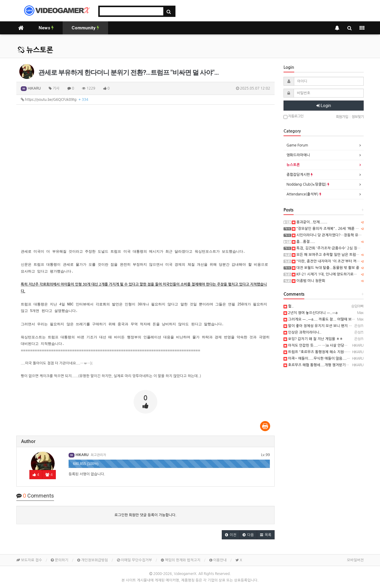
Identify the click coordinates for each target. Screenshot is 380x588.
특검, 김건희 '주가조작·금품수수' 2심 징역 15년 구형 (334, 248)
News (46, 28)
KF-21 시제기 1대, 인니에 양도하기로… (324, 274)
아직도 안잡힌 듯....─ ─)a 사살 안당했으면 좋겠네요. (327, 345)
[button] (231, 535)
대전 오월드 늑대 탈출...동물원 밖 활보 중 (326, 268)
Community (85, 28)
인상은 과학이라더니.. (303, 332)
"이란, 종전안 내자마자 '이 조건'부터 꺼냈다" (328, 261)
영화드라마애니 (298, 155)
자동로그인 (293, 117)
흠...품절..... (303, 242)
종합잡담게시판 (300, 175)
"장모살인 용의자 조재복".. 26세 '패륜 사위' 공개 (331, 229)
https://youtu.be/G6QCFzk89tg (54, 100)
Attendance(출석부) (304, 194)
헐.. (289, 306)
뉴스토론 (35, 50)
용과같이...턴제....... (309, 222)
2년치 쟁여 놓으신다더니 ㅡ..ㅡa (311, 313)
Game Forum (297, 145)
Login (324, 106)
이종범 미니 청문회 (308, 281)
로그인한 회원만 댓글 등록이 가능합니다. (146, 515)
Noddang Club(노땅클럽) (308, 184)
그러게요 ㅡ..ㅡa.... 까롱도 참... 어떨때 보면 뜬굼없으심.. (329, 319)
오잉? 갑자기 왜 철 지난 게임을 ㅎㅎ (313, 339)
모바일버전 (355, 560)
